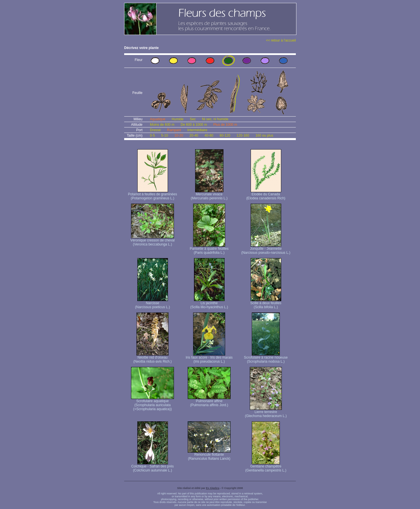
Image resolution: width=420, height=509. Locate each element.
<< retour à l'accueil (281, 40)
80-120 (225, 135)
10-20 (179, 135)
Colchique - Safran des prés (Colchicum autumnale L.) (153, 467)
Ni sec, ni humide (215, 119)
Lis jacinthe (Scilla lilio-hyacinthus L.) (209, 303)
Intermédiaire (197, 130)
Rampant (174, 130)
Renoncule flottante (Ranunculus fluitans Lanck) (209, 455)
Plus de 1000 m (225, 125)
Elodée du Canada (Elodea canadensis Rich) (266, 195)
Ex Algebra (213, 488)
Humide (178, 119)
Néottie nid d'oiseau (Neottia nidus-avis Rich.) (152, 358)
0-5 (152, 135)
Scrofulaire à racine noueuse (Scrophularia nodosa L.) (266, 358)
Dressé (155, 130)
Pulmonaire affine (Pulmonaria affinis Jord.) (209, 401)
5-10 (165, 135)
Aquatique (158, 119)
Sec (193, 119)
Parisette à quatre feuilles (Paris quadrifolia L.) (209, 249)
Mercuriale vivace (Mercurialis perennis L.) (209, 195)
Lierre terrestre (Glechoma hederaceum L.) (266, 412)
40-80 (209, 135)
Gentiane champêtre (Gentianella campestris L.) (266, 467)
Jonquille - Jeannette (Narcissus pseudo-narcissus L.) (266, 249)
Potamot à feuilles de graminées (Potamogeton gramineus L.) (152, 195)
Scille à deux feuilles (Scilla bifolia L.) (266, 303)
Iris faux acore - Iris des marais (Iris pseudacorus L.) (209, 358)
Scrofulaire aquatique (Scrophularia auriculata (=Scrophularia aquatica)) (152, 403)
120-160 (243, 135)
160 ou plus (264, 135)
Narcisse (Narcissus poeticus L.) (152, 303)
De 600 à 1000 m (194, 125)
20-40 (194, 135)
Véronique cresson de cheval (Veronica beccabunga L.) (153, 241)
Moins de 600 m (162, 125)
